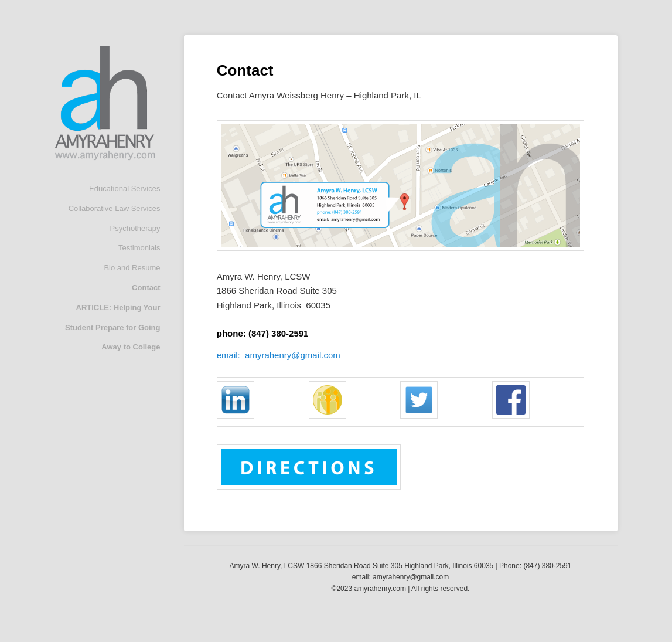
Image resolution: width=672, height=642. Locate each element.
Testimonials (139, 248)
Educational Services (124, 188)
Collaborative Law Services (115, 208)
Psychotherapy (135, 228)
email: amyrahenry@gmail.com (279, 355)
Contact (146, 288)
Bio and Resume (132, 268)
